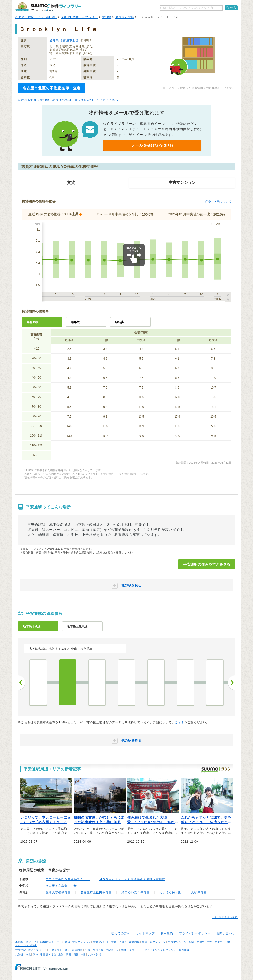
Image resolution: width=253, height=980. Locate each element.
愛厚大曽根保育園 (58, 892)
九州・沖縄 (95, 955)
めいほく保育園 (170, 892)
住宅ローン (112, 950)
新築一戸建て (197, 942)
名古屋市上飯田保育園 (96, 892)
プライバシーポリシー (195, 933)
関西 (69, 955)
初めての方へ (121, 933)
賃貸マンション (82, 942)
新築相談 (77, 950)
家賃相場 (134, 942)
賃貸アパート (101, 942)
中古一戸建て (215, 942)
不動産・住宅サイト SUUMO (36, 17)
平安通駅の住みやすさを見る (207, 564)
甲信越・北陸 (48, 955)
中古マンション (177, 942)
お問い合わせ (226, 933)
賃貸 (68, 942)
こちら (179, 722)
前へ (21, 683)
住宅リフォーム (38, 950)
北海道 (19, 955)
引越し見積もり (94, 950)
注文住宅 (21, 950)
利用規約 (167, 933)
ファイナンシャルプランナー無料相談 (167, 950)
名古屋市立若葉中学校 (61, 886)
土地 (227, 942)
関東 (36, 955)
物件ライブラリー (132, 950)
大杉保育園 (199, 892)
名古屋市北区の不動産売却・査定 (52, 88)
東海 (61, 955)
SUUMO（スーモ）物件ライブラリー (48, 7)
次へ (232, 683)
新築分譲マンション (154, 942)
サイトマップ (145, 933)
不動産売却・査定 (60, 950)
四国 (76, 955)
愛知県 (107, 17)
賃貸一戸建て (119, 942)
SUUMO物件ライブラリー (79, 17)
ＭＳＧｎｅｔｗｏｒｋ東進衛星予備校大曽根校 (132, 879)
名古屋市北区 (125, 17)
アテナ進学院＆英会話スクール (68, 879)
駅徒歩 (119, 322)
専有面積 (32, 322)
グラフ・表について (218, 202)
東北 (28, 955)
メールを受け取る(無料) (152, 145)
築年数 (75, 322)
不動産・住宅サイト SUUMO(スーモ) (38, 942)
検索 (233, 8)
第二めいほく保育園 (136, 892)
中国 (83, 955)
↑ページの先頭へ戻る (225, 917)
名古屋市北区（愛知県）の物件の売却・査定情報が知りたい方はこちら (68, 100)
